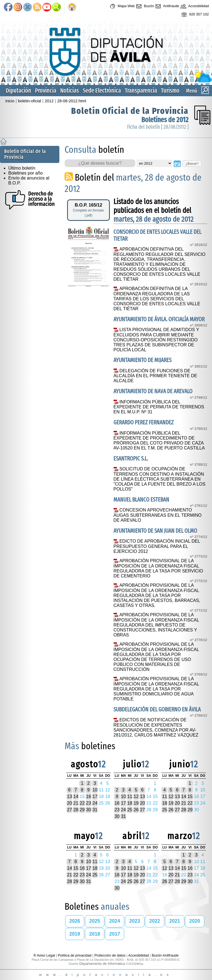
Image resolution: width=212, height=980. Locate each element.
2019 (75, 934)
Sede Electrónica (102, 91)
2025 (95, 921)
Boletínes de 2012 (165, 120)
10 (95, 790)
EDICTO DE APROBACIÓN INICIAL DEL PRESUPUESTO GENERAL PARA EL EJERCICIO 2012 (157, 546)
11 (130, 796)
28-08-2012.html (72, 101)
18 (130, 803)
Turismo (170, 91)
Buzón (144, 6)
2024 (115, 921)
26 (136, 810)
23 (89, 803)
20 (70, 803)
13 (70, 796)
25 (130, 810)
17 (95, 796)
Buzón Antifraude (165, 955)
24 (95, 803)
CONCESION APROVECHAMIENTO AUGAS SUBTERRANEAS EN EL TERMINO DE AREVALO (157, 515)
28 (76, 810)
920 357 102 (194, 15)
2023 (135, 921)
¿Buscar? (192, 164)
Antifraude (167, 6)
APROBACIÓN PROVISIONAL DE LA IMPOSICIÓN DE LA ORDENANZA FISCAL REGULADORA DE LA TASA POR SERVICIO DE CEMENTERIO (158, 568)
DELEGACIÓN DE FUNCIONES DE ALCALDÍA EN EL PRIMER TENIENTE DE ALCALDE (155, 376)
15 (190, 796)
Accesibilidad (194, 6)
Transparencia (141, 91)
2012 (49, 101)
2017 (115, 934)
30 (89, 810)
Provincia (46, 91)
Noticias (70, 91)
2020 (195, 921)
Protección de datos (110, 955)
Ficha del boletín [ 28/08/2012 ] (158, 127)
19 (136, 803)
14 (76, 796)
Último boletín (22, 168)
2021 (175, 921)
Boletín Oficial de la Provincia (130, 111)
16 (89, 796)
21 (76, 803)
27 (70, 810)
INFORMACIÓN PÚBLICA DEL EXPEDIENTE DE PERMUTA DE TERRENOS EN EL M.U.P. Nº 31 (159, 407)
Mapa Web (122, 6)
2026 (75, 921)
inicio (10, 101)
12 (136, 796)
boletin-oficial (30, 101)
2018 (95, 934)
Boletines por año (26, 173)
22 (82, 803)
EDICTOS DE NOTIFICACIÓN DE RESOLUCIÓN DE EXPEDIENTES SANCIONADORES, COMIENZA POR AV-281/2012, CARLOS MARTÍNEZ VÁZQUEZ (156, 727)
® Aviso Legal (45, 955)
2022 (155, 921)
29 (82, 810)
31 (95, 810)
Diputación (18, 91)
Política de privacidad (75, 955)
